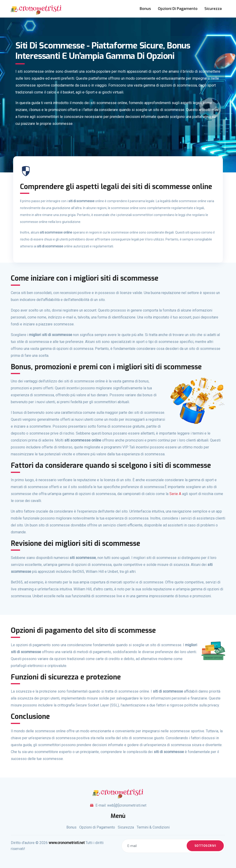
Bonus (145, 9)
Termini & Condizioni (153, 827)
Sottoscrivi (205, 846)
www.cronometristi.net (67, 843)
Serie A (175, 494)
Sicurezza (213, 9)
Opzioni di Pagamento (178, 9)
